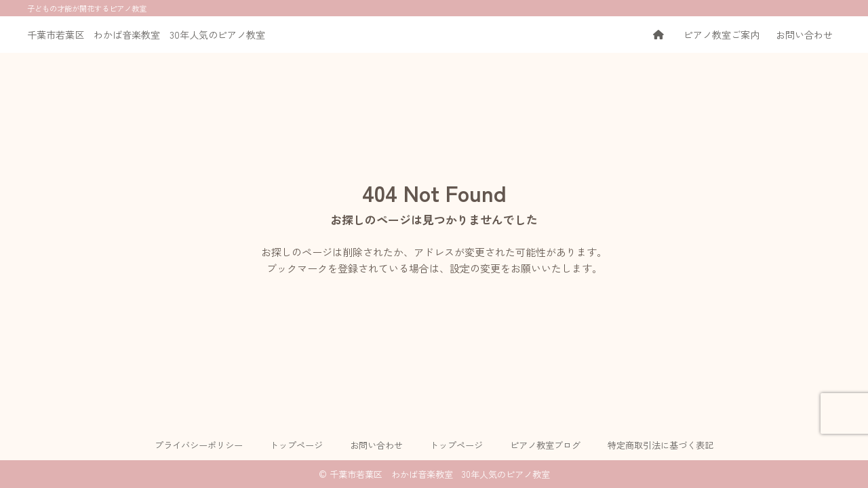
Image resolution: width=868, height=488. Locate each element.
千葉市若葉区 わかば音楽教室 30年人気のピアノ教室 (146, 35)
